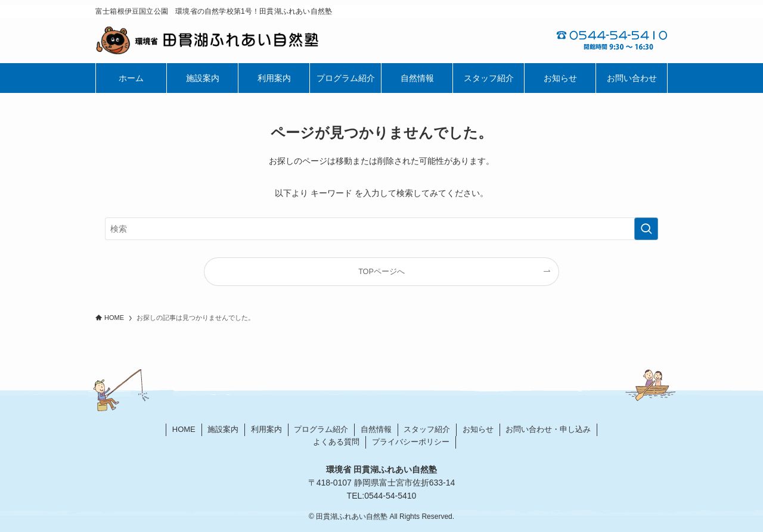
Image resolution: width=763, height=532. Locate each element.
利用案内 (266, 429)
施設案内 (223, 429)
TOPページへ (381, 272)
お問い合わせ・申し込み (548, 429)
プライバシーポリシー (411, 442)
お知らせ (478, 429)
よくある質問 (336, 442)
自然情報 (376, 429)
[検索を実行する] (646, 229)
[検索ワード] (381, 229)
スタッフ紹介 (427, 429)
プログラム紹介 (321, 429)
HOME (184, 429)
